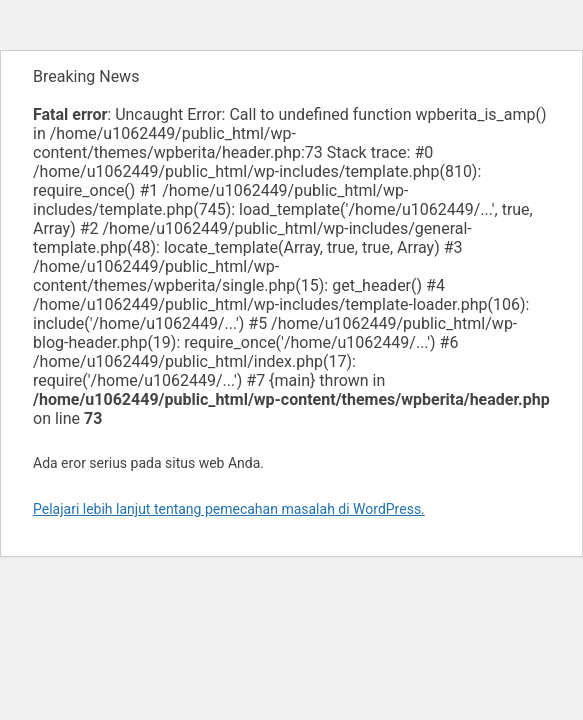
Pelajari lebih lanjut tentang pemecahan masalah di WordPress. (229, 509)
